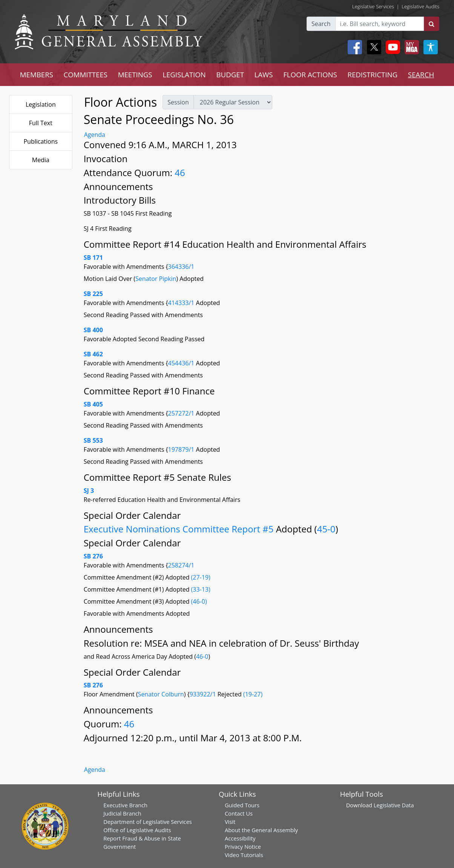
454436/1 (182, 363)
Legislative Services (373, 6)
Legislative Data (394, 805)
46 (180, 173)
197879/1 (182, 449)
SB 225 (93, 294)
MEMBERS (37, 74)
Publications (41, 141)
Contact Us (239, 813)
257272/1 (182, 413)
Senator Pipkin (156, 279)
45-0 (326, 529)
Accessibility (240, 838)
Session (178, 102)
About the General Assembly (261, 830)
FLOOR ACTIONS (310, 74)
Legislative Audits (420, 6)
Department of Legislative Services (148, 822)
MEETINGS (135, 74)
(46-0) (199, 601)
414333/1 (182, 303)
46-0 (202, 656)
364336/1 (181, 267)
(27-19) (201, 577)
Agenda (95, 135)
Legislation (41, 104)
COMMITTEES (86, 74)
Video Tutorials (244, 855)
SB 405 (93, 404)
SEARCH (421, 74)
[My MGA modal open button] (410, 47)
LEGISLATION (184, 74)
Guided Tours (242, 805)
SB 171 (93, 258)
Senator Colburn (161, 694)
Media (41, 160)
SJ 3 (89, 491)
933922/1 (204, 694)
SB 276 (93, 556)
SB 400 (93, 330)
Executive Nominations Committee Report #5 (180, 529)
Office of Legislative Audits (137, 830)
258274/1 (181, 565)
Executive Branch (125, 805)
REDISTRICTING (372, 74)
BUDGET (230, 74)
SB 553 (93, 440)
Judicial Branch (122, 813)
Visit (230, 822)
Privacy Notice (243, 847)
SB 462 (93, 354)
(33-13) (201, 589)
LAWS (264, 74)
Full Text (41, 123)
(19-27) (253, 694)
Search (321, 24)
